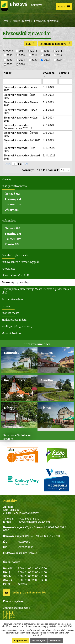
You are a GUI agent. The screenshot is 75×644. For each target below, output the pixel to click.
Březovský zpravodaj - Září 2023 (22, 142)
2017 (34, 55)
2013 (47, 51)
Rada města (9, 221)
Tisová (46, 408)
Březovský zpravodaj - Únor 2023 (19, 96)
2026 (22, 64)
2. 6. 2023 (48, 133)
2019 (59, 55)
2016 (22, 55)
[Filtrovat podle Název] (22, 82)
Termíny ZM (13, 199)
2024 (59, 60)
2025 (10, 64)
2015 (10, 55)
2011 (22, 51)
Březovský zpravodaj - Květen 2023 (21, 119)
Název (8, 73)
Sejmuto (64, 73)
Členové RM (12, 228)
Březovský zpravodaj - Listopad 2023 (22, 157)
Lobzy (8, 408)
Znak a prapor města (14, 320)
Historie (6, 306)
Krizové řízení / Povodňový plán (21, 262)
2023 (47, 60)
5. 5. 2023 (48, 118)
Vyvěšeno (49, 73)
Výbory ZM (12, 210)
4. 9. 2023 (48, 140)
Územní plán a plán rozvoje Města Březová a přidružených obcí (36, 291)
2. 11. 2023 (49, 156)
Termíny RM (13, 234)
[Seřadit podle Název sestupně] (13, 73)
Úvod (6, 21)
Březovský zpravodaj (15, 282)
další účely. (68, 626)
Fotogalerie (8, 269)
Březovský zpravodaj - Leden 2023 (20, 89)
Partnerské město (12, 299)
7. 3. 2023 (48, 102)
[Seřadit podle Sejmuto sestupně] (61, 76)
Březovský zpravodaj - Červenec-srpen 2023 (19, 127)
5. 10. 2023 (49, 148)
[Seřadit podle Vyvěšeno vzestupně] (45, 75)
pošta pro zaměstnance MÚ (29, 593)
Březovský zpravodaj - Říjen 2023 (19, 149)
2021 (22, 60)
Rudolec (47, 353)
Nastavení (55, 641)
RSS (31, 44)
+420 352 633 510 (29, 519)
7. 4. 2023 (48, 110)
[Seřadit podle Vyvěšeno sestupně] (45, 76)
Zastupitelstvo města (14, 186)
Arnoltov (47, 380)
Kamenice (12, 353)
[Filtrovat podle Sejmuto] (65, 82)
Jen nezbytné (39, 641)
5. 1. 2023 (48, 87)
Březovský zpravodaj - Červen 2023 (21, 134)
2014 (59, 51)
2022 (34, 60)
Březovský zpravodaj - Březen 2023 (21, 104)
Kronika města (10, 313)
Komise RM (12, 244)
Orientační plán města (15, 255)
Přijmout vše (21, 641)
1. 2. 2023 (48, 95)
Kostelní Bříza (15, 380)
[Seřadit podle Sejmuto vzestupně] (61, 75)
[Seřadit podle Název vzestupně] (13, 72)
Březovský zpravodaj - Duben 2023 (20, 112)
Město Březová (21, 21)
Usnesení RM (13, 239)
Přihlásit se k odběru (55, 44)
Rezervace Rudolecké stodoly (17, 437)
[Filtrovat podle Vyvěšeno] (50, 82)
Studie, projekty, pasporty (17, 326)
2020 (10, 60)
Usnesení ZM (13, 204)
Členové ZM (12, 194)
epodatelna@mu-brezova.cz (34, 522)
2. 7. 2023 (48, 125)
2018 (47, 55)
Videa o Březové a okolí (15, 275)
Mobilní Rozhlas (11, 333)
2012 (34, 51)
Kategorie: (8, 51)
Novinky (7, 179)
